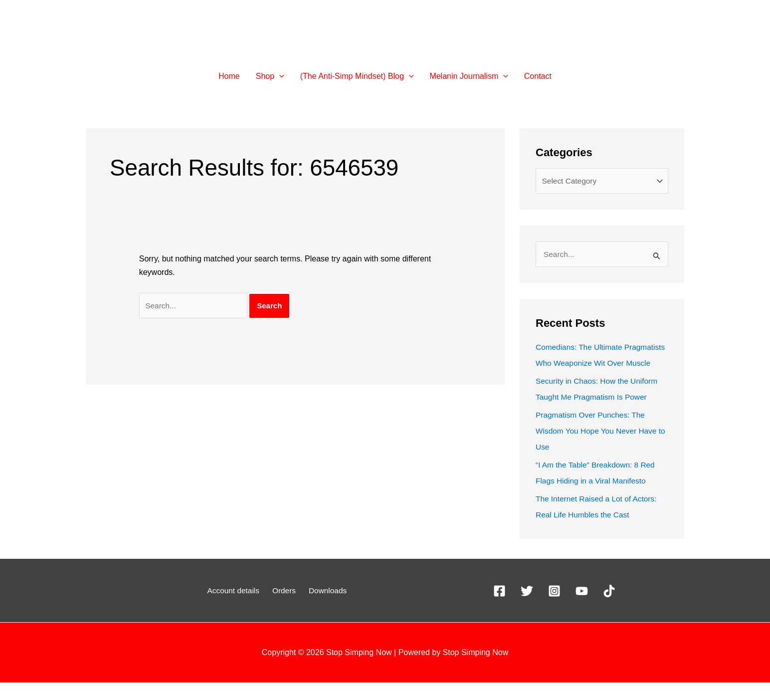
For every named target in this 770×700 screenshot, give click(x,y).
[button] (279, 76)
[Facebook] (499, 608)
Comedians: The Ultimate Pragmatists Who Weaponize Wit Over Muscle (594, 364)
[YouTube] (582, 608)
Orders (285, 608)
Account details (237, 608)
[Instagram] (554, 608)
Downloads (324, 608)
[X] (527, 608)
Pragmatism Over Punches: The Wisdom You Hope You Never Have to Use (598, 448)
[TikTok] (609, 608)
